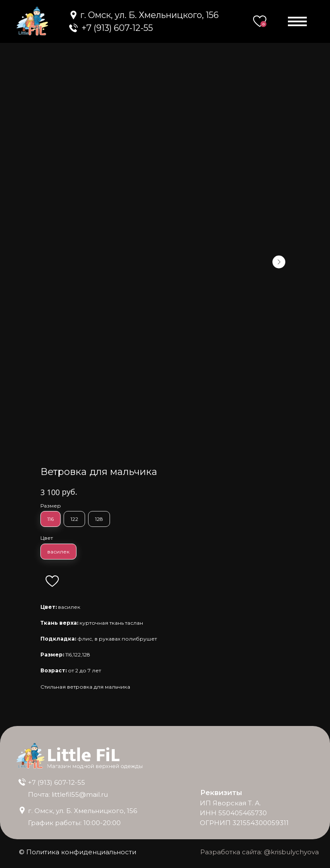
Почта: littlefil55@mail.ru (68, 794)
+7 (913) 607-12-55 (117, 28)
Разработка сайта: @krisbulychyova (260, 852)
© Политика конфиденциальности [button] (78, 852)
